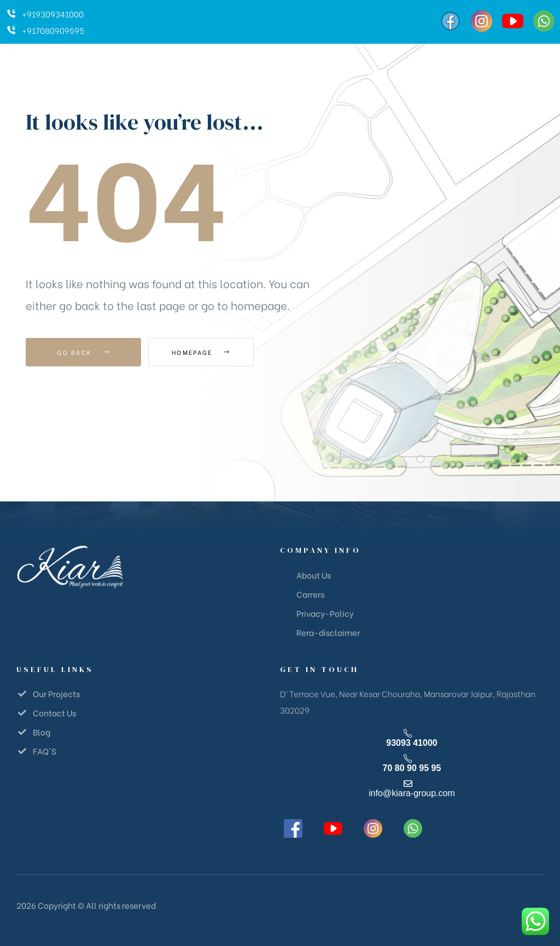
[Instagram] (482, 21)
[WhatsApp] (544, 21)
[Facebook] (450, 21)
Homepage (209, 352)
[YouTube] (513, 21)
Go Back (83, 352)
